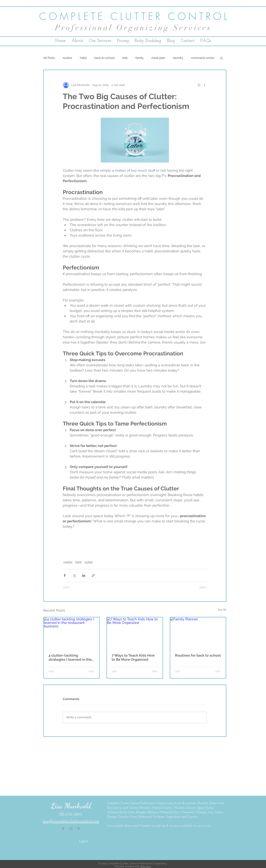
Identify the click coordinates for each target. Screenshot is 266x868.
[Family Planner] (198, 633)
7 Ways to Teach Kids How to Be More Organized (133, 657)
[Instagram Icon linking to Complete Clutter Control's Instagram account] (71, 829)
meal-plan (158, 58)
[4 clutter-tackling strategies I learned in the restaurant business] (72, 633)
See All (222, 610)
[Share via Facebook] (65, 575)
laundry (178, 58)
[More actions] (205, 85)
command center (203, 58)
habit (83, 58)
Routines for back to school (198, 655)
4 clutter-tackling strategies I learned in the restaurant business (70, 657)
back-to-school (104, 58)
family (140, 58)
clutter (89, 562)
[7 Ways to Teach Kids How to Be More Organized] (135, 633)
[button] (221, 58)
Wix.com (145, 866)
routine (67, 58)
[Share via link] (93, 575)
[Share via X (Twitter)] (74, 575)
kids (125, 58)
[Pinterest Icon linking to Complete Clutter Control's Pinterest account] (79, 829)
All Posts (49, 58)
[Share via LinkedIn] (84, 575)
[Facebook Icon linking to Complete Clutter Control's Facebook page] (63, 829)
